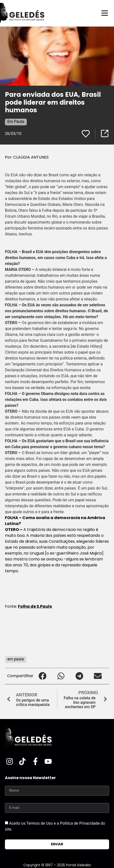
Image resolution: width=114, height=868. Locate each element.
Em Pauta (16, 122)
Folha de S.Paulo (35, 606)
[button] (43, 676)
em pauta (16, 659)
